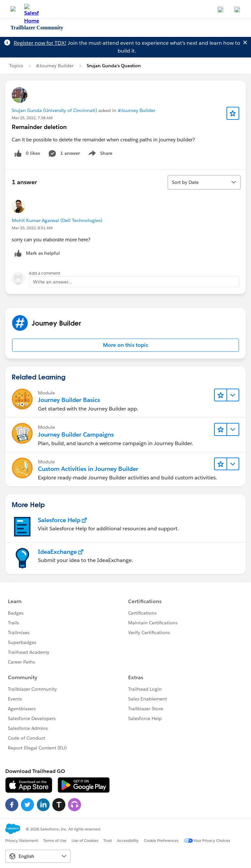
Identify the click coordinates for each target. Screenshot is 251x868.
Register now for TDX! (40, 43)
